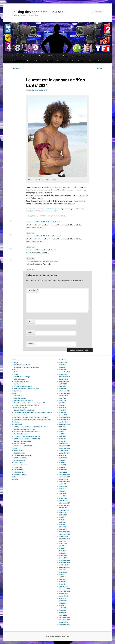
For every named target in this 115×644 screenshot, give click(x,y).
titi (47, 90)
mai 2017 (62, 520)
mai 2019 (62, 462)
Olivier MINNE (19, 470)
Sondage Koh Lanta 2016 (23, 441)
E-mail (31, 332)
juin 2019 (62, 460)
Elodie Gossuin (19, 460)
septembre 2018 (65, 482)
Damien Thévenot (20, 458)
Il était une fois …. (54, 56)
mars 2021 (63, 410)
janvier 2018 (63, 501)
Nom (31, 321)
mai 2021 (62, 405)
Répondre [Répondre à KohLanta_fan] (30, 233)
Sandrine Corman (20, 474)
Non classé (58, 209)
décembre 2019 (64, 446)
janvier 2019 (63, 472)
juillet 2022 (63, 384)
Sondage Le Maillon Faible (23, 446)
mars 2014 (63, 610)
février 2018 (63, 498)
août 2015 (63, 570)
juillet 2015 (63, 572)
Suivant (100, 68)
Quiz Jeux (60, 61)
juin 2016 (62, 546)
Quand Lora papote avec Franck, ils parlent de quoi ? (33, 420)
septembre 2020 (65, 424)
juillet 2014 (63, 601)
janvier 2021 (63, 415)
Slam (16, 374)
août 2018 (63, 484)
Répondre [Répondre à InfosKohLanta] (30, 247)
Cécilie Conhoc (19, 453)
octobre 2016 (64, 536)
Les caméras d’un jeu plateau (24, 410)
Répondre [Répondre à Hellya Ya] (30, 270)
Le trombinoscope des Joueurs (22, 61)
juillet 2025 (63, 362)
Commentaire (33, 290)
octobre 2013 (64, 622)
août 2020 (63, 427)
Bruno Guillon (19, 451)
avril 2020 (62, 436)
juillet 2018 (63, 486)
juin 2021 (62, 403)
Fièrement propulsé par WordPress (57, 636)
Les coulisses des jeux (37, 56)
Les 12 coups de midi (22, 381)
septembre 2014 (65, 596)
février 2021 (63, 412)
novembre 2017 (65, 505)
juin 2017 (62, 517)
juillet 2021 (63, 401)
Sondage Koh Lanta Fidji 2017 (25, 429)
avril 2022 (62, 386)
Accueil (14, 56)
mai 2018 (62, 491)
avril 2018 (62, 494)
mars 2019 (63, 467)
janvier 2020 (63, 443)
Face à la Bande (20, 443)
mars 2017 (63, 524)
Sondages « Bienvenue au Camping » (27, 436)
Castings (23, 56)
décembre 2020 (64, 417)
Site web (30, 343)
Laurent (28, 211)
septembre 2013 (65, 625)
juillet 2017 (63, 515)
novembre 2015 (65, 563)
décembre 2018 (64, 474)
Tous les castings (20, 379)
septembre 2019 (65, 453)
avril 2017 (62, 522)
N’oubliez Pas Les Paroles (23, 386)
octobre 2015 (64, 565)
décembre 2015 (64, 560)
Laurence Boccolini (21, 465)
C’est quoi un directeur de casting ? (27, 367)
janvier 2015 (63, 587)
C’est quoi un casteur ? (22, 365)
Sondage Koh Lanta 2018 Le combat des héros (30, 427)
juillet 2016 (63, 544)
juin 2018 (62, 489)
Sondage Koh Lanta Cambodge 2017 (27, 431)
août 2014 (63, 598)
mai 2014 (62, 606)
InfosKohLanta (53, 236)
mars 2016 (63, 553)
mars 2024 (63, 367)
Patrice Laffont (19, 472)
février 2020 (63, 441)
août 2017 (63, 513)
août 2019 (63, 455)
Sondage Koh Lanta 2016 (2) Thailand (27, 439)
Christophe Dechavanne (23, 455)
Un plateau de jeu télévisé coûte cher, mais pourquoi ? (33, 412)
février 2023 (63, 374)
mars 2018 (63, 496)
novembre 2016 (65, 534)
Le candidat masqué (83, 56)
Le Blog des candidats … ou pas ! (39, 12)
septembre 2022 (65, 381)
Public (14, 477)
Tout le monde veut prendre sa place (27, 389)
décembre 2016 (64, 532)
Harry (16, 370)
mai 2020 (62, 434)
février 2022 (63, 389)
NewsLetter (71, 61)
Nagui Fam (18, 467)
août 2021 (63, 398)
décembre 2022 (64, 377)
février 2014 (63, 613)
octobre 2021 (64, 396)
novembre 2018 (65, 477)
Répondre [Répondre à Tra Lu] (30, 258)
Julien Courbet (19, 462)
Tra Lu (51, 250)
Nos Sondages (49, 61)
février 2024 (63, 370)
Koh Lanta (80, 209)
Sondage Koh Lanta (21, 434)
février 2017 (63, 527)
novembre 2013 (65, 620)
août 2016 (63, 541)
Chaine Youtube (68, 56)
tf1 (32, 211)
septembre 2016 (65, 539)
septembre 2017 (65, 510)
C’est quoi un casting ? (22, 377)
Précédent (16, 68)
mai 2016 (62, 548)
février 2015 (63, 584)
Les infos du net (49, 209)
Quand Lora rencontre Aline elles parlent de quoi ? (32, 417)
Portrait (38, 61)
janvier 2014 (63, 615)
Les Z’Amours (19, 384)
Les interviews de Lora (94, 61)
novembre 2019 (65, 448)
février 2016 (63, 555)
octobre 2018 (64, 479)
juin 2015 (62, 575)
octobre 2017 (64, 508)
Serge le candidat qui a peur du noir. (27, 405)
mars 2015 (63, 582)
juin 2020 (62, 431)
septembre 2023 (65, 372)
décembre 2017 (64, 503)
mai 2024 (62, 365)
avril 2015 (62, 579)
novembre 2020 (65, 420)
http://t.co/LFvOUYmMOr (35, 228)
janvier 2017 (63, 529)
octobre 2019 (64, 451)
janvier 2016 (63, 558)
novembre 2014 (65, 591)
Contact (80, 61)
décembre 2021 (64, 391)
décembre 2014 (64, 589)
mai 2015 (62, 577)
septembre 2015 (65, 567)
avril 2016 (62, 551)
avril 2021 (62, 408)
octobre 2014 (64, 594)
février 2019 (63, 470)
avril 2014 (62, 608)
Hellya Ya (52, 261)
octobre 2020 (64, 422)
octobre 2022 (64, 379)
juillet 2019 (63, 458)
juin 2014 (62, 603)
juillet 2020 (63, 429)
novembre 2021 (65, 393)
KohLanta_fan (53, 222)
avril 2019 (62, 465)
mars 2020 (63, 439)
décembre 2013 (64, 617)
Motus (16, 372)
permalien (54, 211)
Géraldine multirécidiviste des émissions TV (29, 403)
